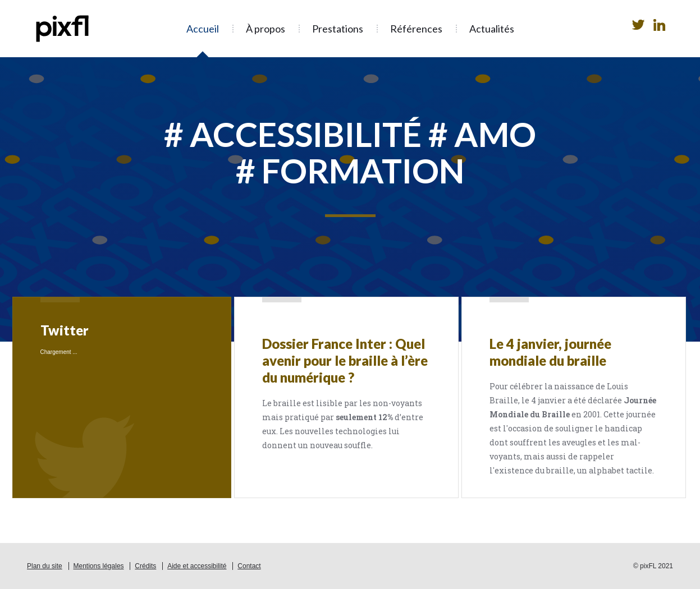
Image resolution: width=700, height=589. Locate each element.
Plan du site (45, 566)
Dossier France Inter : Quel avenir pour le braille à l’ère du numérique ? (345, 360)
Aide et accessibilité (197, 566)
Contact (249, 566)
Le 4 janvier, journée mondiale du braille (550, 352)
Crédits (145, 566)
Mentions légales (99, 566)
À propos (266, 29)
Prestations (338, 29)
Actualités (492, 29)
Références (416, 29)
